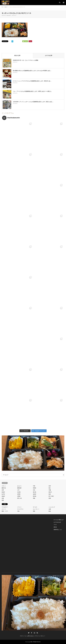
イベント (19, 507)
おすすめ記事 (49, 55)
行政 (18, 511)
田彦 (50, 494)
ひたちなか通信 (29, 642)
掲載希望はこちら (58, 530)
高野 (3, 500)
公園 (50, 509)
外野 (3, 490)
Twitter (29, 633)
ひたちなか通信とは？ (59, 520)
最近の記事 (17, 55)
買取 (34, 511)
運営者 (55, 527)
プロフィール (23, 636)
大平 (18, 490)
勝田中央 (4, 488)
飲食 (50, 511)
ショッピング (52, 507)
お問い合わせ (30, 636)
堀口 (50, 488)
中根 (34, 486)
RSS (37, 633)
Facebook (32, 633)
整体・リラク (5, 511)
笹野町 (19, 496)
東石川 (50, 492)
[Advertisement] (10, 544)
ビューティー (36, 509)
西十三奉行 (51, 496)
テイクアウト (20, 509)
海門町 (19, 494)
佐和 (50, 486)
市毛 (34, 490)
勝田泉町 (19, 488)
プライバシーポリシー (40, 636)
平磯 (50, 490)
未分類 (19, 492)
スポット (4, 486)
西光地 (35, 496)
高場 (50, 498)
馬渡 (34, 498)
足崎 (3, 498)
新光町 (3, 492)
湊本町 (35, 494)
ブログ (55, 525)
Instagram (34, 633)
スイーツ (4, 509)
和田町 (35, 488)
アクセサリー (5, 507)
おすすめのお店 (57, 522)
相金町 (3, 496)
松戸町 (3, 494)
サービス (35, 507)
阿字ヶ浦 (19, 498)
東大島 (35, 492)
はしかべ (19, 486)
